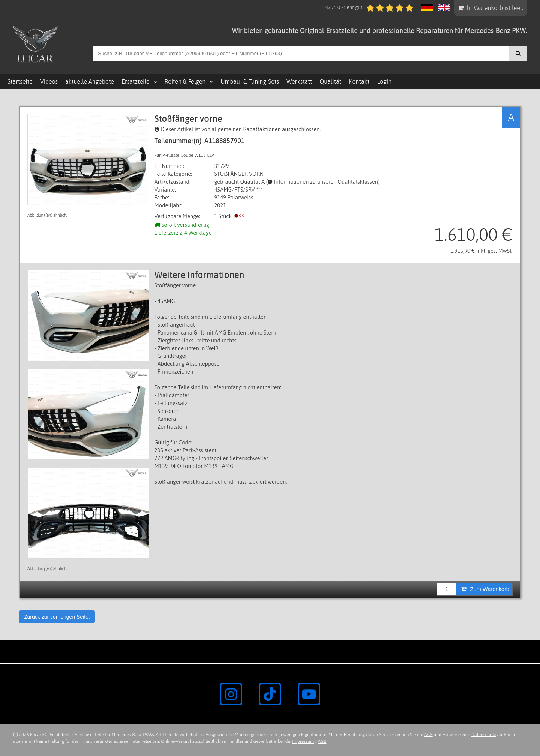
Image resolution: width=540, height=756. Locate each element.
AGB (428, 735)
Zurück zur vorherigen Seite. (57, 617)
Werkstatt (299, 81)
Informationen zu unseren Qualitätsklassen (323, 182)
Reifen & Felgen (185, 81)
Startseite (20, 81)
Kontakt (359, 81)
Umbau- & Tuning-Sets (250, 81)
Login (384, 81)
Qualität (331, 81)
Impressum (303, 741)
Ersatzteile (136, 81)
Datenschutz (484, 735)
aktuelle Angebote (90, 81)
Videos (49, 81)
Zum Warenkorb (485, 589)
